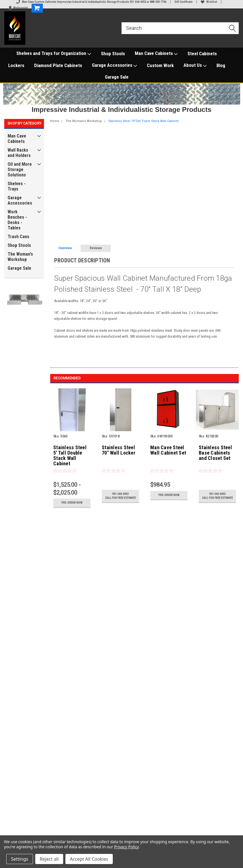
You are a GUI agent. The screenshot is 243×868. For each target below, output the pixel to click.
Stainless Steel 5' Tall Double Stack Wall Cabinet (70, 456)
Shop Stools (113, 54)
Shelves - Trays (17, 186)
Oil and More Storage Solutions (20, 170)
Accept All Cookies (89, 859)
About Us (195, 65)
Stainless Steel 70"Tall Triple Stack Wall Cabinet (143, 121)
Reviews (96, 248)
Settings (20, 859)
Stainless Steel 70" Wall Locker (119, 450)
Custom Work (160, 65)
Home (55, 121)
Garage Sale (117, 77)
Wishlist (209, 2)
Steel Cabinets (202, 54)
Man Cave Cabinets (156, 54)
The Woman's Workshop (20, 257)
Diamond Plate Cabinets (58, 65)
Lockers (16, 65)
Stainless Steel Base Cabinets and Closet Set (215, 453)
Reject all (49, 859)
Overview (65, 248)
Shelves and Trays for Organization (54, 54)
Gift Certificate (184, 2)
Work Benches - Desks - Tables (17, 220)
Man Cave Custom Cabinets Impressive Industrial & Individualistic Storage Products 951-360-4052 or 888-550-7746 (91, 2)
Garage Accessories (114, 65)
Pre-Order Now (72, 503)
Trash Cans (18, 237)
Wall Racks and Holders (19, 153)
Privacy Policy (126, 847)
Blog (221, 65)
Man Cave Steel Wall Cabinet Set (168, 450)
